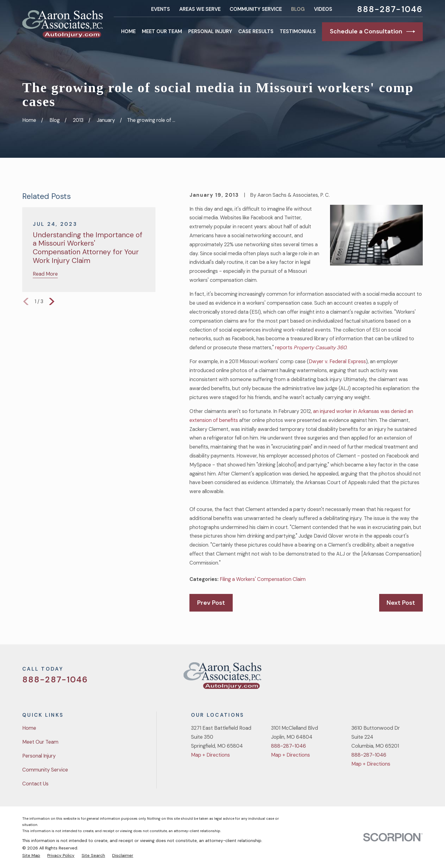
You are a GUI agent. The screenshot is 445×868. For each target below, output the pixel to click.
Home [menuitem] (128, 31)
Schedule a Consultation (372, 32)
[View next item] (52, 301)
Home (29, 728)
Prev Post (211, 603)
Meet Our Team (40, 742)
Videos (323, 9)
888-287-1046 (390, 9)
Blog (298, 9)
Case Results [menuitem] (256, 31)
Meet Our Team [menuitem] (162, 31)
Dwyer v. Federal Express (337, 361)
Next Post (401, 603)
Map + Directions (210, 755)
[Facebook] (387, 678)
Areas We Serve (200, 9)
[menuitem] (31, 855)
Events (161, 9)
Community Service (256, 9)
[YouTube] (403, 678)
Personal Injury (39, 756)
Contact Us (35, 784)
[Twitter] (371, 678)
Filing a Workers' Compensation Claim (263, 579)
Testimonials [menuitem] (298, 31)
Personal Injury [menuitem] (210, 31)
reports (311, 348)
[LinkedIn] (419, 678)
